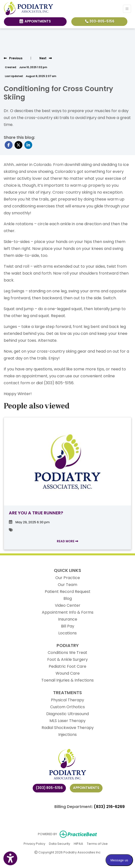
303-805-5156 (100, 21)
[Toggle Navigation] (127, 9)
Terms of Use (97, 843)
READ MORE (67, 541)
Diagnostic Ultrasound (67, 714)
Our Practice (68, 578)
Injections (67, 735)
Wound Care (68, 673)
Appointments (86, 788)
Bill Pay (68, 626)
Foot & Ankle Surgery (67, 659)
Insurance (68, 619)
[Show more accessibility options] (10, 859)
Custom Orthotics (67, 707)
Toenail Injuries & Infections (67, 680)
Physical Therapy (67, 700)
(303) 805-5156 (49, 788)
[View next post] (46, 58)
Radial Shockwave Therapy (68, 728)
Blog (68, 598)
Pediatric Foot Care (67, 666)
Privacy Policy (34, 843)
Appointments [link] (35, 21)
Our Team (67, 585)
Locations (67, 633)
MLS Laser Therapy (67, 721)
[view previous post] (13, 58)
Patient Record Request (68, 592)
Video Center (68, 605)
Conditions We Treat (67, 653)
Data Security (60, 843)
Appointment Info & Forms (68, 612)
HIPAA (78, 843)
